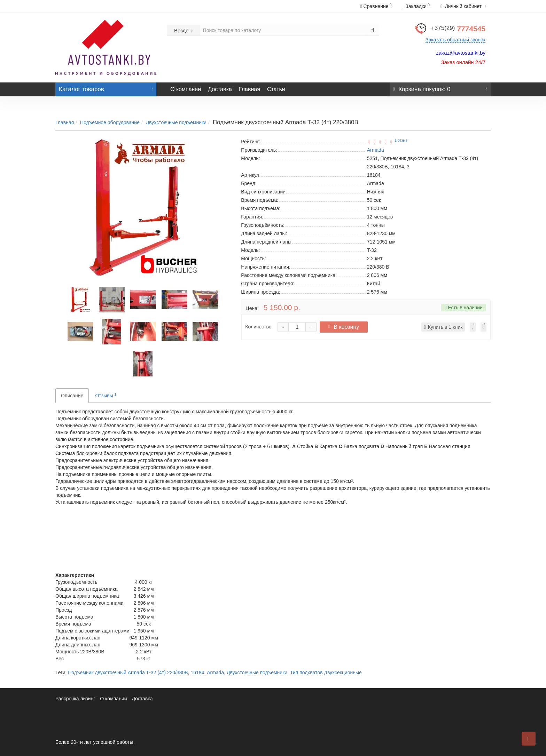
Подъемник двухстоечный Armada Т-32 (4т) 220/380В (128, 673)
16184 (197, 673)
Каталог (106, 87)
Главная (249, 89)
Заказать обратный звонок (455, 40)
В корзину (345, 327)
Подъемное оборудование (110, 122)
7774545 (458, 29)
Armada (215, 673)
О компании (186, 89)
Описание (72, 396)
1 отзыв (401, 140)
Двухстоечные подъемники (176, 122)
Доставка (220, 89)
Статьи (276, 89)
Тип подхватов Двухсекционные (326, 673)
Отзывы (106, 395)
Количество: (259, 327)
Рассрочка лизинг (75, 699)
